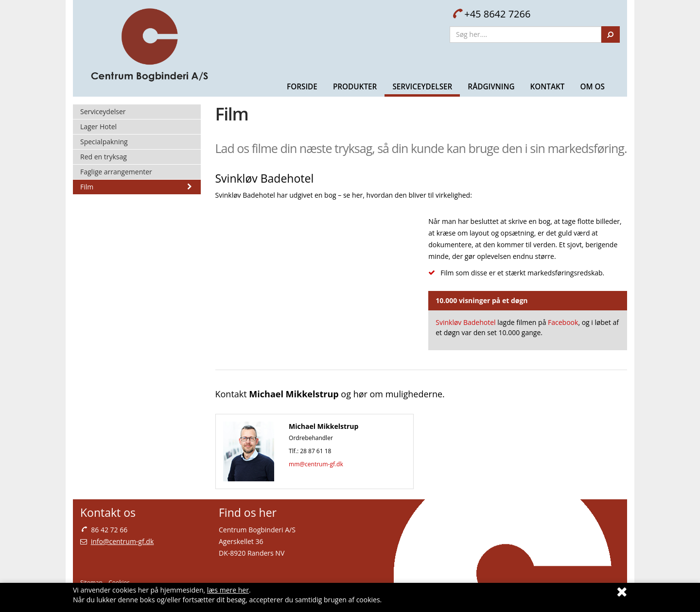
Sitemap (91, 583)
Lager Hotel (98, 127)
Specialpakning (104, 142)
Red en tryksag (104, 157)
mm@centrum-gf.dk (316, 464)
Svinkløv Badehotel (465, 322)
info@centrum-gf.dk (122, 541)
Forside (302, 86)
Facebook (563, 322)
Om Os (592, 86)
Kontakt (547, 86)
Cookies (119, 583)
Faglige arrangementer (116, 172)
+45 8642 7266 (491, 14)
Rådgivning (491, 86)
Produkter (355, 86)
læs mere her (228, 590)
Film (137, 187)
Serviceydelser (422, 86)
